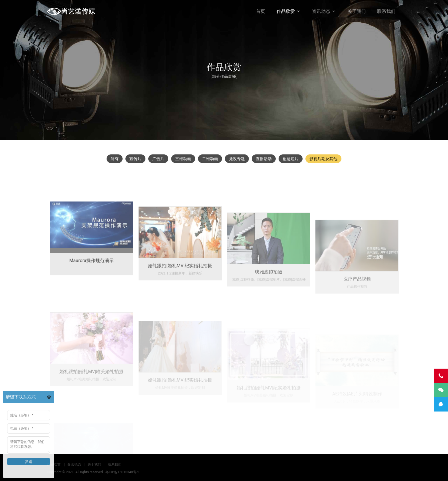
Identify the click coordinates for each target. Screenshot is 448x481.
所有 (115, 159)
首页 (261, 11)
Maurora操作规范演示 (91, 290)
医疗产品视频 (357, 310)
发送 (29, 462)
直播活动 (264, 159)
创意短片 (291, 159)
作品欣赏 (286, 11)
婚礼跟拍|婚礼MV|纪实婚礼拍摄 (180, 298)
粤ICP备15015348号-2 (122, 472)
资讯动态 (321, 11)
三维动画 (183, 159)
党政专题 (237, 159)
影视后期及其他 (323, 159)
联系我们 (386, 11)
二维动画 (210, 159)
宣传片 (135, 159)
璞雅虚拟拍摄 (269, 305)
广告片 (158, 159)
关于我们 (357, 11)
